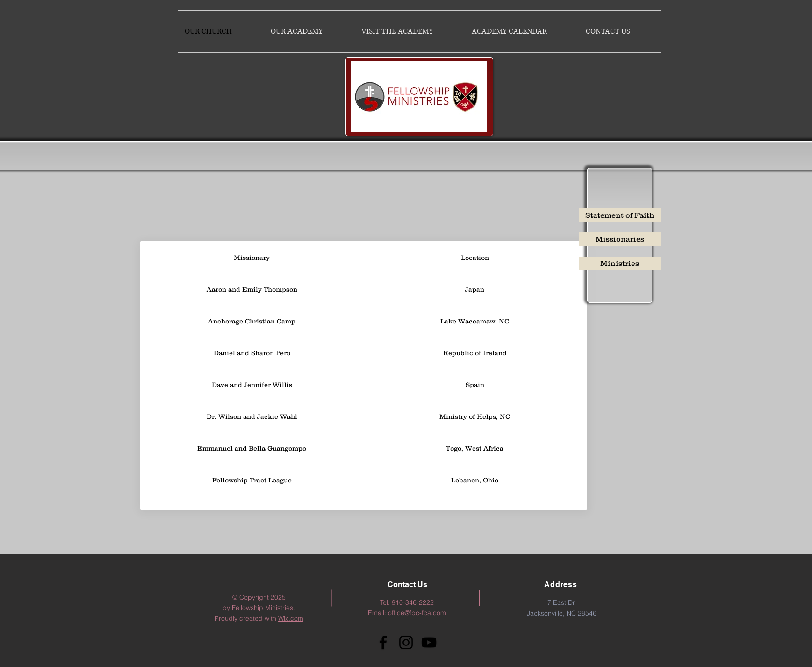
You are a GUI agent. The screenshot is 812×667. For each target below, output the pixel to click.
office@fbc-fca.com (417, 613)
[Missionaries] (620, 239)
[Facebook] (383, 642)
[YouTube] (429, 642)
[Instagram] (406, 642)
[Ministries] (620, 263)
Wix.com (291, 618)
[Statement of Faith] (620, 215)
